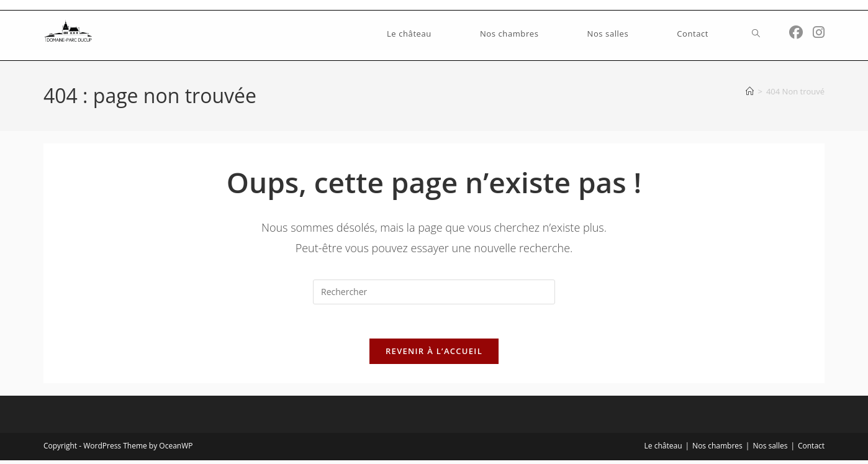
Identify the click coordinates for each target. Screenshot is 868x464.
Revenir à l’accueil (434, 355)
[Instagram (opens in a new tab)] (819, 32)
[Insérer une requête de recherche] (434, 292)
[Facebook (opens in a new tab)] (796, 32)
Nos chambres (717, 449)
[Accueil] (750, 91)
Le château (663, 449)
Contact (811, 449)
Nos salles (770, 449)
